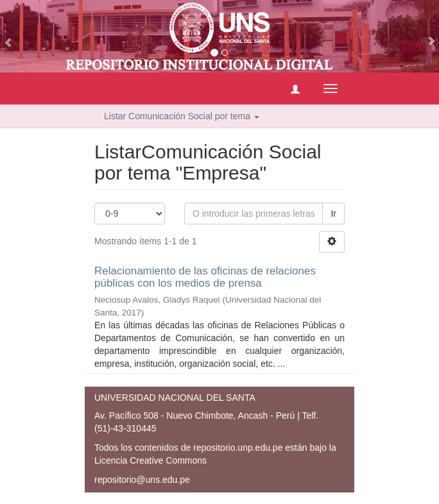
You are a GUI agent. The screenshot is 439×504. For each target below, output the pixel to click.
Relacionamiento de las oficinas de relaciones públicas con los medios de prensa (205, 277)
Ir (333, 214)
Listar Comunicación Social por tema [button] (182, 116)
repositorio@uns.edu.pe (142, 480)
